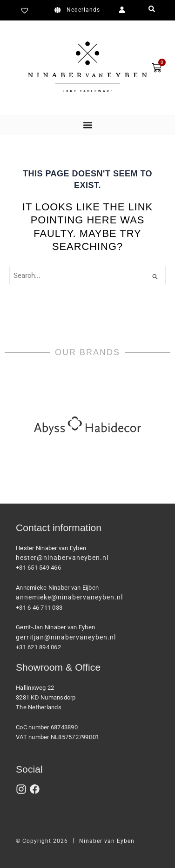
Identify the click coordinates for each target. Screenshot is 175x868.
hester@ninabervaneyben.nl (62, 558)
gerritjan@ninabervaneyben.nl (66, 637)
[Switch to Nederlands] (79, 10)
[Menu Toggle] (88, 125)
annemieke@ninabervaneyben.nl (69, 597)
